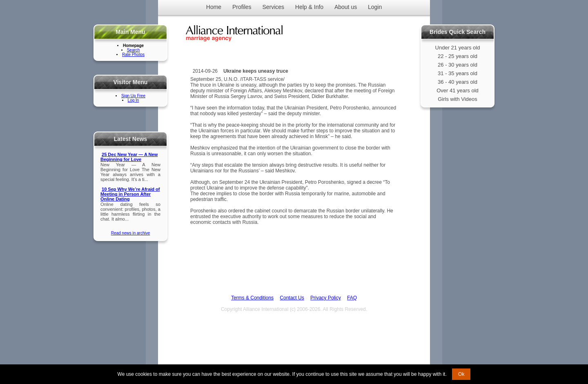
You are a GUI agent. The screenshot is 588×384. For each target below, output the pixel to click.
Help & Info (309, 7)
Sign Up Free (133, 96)
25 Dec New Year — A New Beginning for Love (129, 157)
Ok (461, 374)
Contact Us (292, 298)
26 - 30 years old (458, 65)
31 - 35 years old (458, 73)
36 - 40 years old (458, 82)
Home (214, 7)
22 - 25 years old (458, 56)
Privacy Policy (326, 298)
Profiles (242, 7)
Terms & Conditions (252, 298)
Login (375, 7)
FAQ (352, 298)
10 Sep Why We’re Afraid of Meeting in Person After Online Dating (130, 194)
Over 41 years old (458, 90)
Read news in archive (131, 233)
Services (273, 7)
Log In (134, 100)
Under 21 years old (458, 48)
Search (134, 50)
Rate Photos (133, 55)
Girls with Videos (458, 99)
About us (346, 7)
